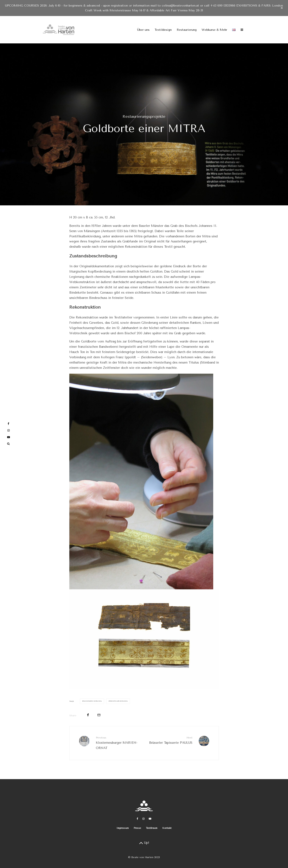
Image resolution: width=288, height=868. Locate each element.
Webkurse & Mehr (214, 30)
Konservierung (93, 701)
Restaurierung (187, 30)
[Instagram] (143, 819)
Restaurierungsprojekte (144, 117)
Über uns (143, 30)
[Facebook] (137, 819)
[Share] (88, 715)
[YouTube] (150, 819)
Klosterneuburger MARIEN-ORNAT (118, 743)
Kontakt (167, 828)
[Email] (99, 715)
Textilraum (152, 828)
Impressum (123, 828)
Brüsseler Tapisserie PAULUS (170, 740)
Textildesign (163, 30)
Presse (137, 828)
